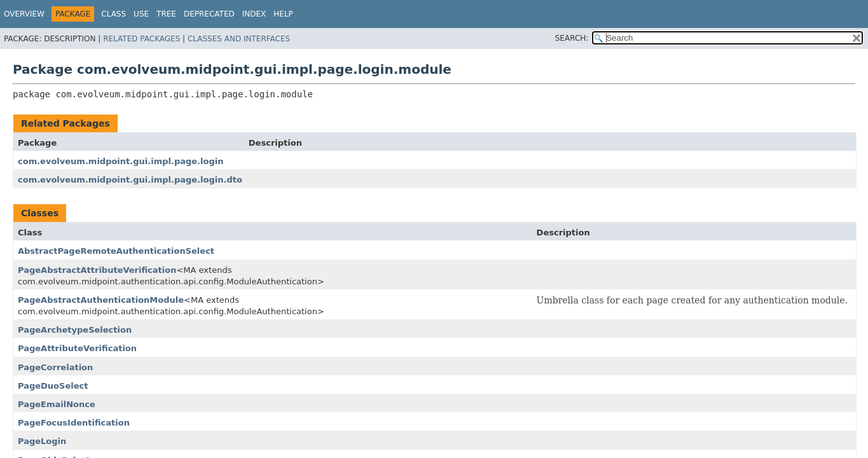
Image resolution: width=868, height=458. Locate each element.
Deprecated (209, 14)
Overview (24, 14)
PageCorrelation (55, 367)
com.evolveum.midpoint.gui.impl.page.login (121, 161)
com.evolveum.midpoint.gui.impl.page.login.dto (130, 180)
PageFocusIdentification (74, 423)
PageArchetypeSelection (75, 330)
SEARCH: (572, 38)
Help (283, 14)
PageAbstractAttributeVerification (97, 270)
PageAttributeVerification (77, 348)
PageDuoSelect (53, 386)
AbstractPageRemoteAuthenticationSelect (116, 251)
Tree (166, 14)
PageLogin (42, 441)
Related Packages (141, 39)
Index (254, 14)
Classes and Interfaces (239, 39)
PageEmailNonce (57, 404)
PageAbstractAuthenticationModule (101, 300)
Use (141, 14)
